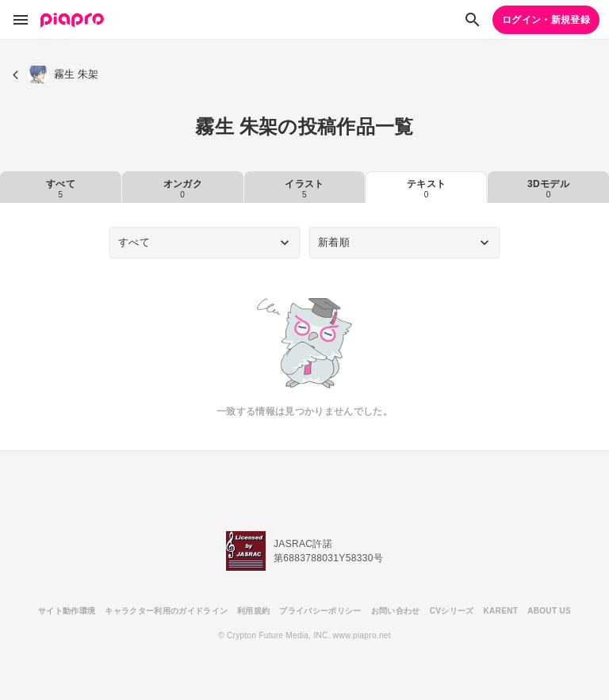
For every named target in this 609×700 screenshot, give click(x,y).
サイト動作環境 (67, 611)
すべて (61, 189)
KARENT (501, 611)
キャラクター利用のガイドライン (166, 611)
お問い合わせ (396, 611)
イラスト (304, 189)
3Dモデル (548, 189)
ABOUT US (549, 611)
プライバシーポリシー (320, 611)
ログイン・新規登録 (546, 20)
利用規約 (253, 611)
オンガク (183, 189)
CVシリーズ (452, 611)
